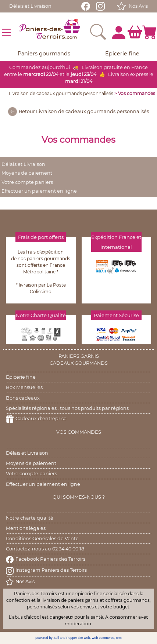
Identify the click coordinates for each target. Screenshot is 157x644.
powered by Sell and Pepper (56, 638)
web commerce (103, 638)
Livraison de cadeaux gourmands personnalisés (61, 93)
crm (119, 638)
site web (84, 638)
